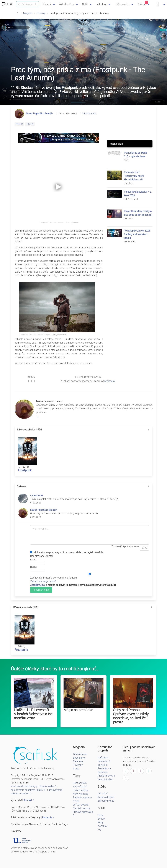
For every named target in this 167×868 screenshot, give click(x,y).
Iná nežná (103, 794)
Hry (99, 830)
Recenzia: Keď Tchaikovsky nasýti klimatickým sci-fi (134, 176)
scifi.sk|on (103, 758)
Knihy (101, 822)
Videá (76, 769)
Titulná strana (80, 754)
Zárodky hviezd (106, 801)
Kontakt (29, 800)
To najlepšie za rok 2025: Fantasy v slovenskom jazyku (137, 234)
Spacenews (79, 758)
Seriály (101, 819)
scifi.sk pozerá (81, 805)
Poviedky (78, 765)
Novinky (41, 13)
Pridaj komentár (41, 590)
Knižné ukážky (80, 790)
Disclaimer (74, 223)
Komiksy (102, 826)
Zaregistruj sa (37, 585)
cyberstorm (36, 495)
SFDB (85, 4)
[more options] (148, 430)
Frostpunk (25, 470)
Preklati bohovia (106, 776)
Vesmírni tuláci (105, 779)
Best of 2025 (80, 783)
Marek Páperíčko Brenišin (39, 114)
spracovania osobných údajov (28, 790)
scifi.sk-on (102, 4)
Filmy (101, 815)
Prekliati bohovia (82, 808)
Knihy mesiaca (81, 794)
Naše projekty (122, 4)
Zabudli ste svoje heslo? (43, 581)
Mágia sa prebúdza (78, 710)
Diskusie (143, 3)
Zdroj (55, 335)
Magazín (47, 4)
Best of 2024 (80, 787)
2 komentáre (89, 114)
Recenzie (78, 761)
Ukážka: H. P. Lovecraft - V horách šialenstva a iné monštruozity (33, 714)
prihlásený (110, 381)
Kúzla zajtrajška (106, 797)
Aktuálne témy (67, 4)
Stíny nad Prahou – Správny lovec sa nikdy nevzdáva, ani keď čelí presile (131, 716)
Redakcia (49, 818)
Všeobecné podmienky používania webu (34, 786)
